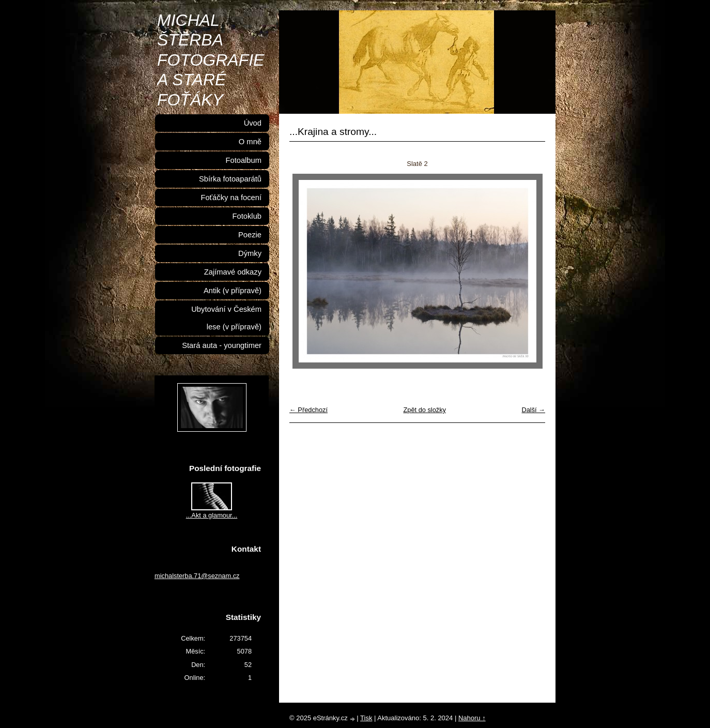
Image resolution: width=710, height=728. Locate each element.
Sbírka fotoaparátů (230, 179)
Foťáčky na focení (231, 198)
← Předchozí (308, 410)
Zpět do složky (425, 410)
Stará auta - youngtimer (222, 345)
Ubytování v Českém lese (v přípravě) (226, 318)
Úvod (253, 123)
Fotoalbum (243, 160)
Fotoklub (247, 216)
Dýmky (250, 253)
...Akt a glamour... (212, 515)
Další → (533, 410)
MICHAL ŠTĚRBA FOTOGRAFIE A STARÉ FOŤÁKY (211, 60)
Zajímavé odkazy (233, 272)
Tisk (366, 718)
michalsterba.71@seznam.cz (197, 576)
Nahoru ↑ (472, 718)
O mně (250, 142)
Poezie (250, 235)
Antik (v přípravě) (233, 291)
